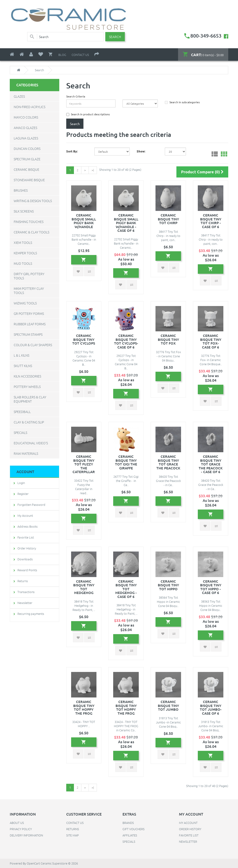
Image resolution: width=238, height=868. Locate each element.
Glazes (19, 96)
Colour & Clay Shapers (33, 345)
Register (23, 494)
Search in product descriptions (88, 114)
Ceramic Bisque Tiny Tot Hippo (168, 585)
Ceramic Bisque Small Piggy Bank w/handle (84, 221)
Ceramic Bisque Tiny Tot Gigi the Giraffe (126, 462)
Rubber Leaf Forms (30, 324)
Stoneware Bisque (29, 180)
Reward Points (27, 570)
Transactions (26, 592)
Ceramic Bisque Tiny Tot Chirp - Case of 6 (211, 221)
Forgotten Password (31, 505)
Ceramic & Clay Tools (31, 232)
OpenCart (33, 863)
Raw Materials (26, 453)
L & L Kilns (21, 355)
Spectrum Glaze (27, 159)
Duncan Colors (27, 148)
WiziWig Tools (25, 303)
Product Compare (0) (202, 172)
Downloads (25, 559)
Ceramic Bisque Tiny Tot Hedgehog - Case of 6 (126, 589)
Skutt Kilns (23, 366)
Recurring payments (31, 614)
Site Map (73, 835)
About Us (17, 823)
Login (21, 483)
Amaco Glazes (25, 128)
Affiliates (130, 835)
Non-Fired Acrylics (30, 107)
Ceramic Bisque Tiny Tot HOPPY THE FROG (84, 707)
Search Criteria (76, 96)
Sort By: (72, 151)
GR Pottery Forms (29, 313)
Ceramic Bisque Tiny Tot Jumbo (168, 705)
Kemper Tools (25, 253)
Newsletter (25, 603)
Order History (27, 548)
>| (93, 170)
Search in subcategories (182, 102)
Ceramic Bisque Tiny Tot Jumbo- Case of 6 (211, 707)
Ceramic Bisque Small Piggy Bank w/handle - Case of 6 (126, 223)
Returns (23, 581)
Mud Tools (23, 263)
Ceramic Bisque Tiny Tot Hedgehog (84, 587)
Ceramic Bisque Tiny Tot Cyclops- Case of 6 (126, 341)
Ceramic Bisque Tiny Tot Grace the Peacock (168, 462)
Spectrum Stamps (28, 334)
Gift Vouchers (134, 829)
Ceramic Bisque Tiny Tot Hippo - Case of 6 (211, 587)
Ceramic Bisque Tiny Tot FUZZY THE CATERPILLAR (84, 464)
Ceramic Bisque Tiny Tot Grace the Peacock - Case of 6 (211, 464)
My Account (25, 515)
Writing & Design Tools (33, 201)
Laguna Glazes (26, 138)
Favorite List (26, 537)
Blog (62, 55)
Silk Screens (24, 211)
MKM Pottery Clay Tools (29, 290)
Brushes (21, 190)
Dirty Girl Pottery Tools (29, 276)
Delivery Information (26, 835)
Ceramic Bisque (26, 169)
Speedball (22, 412)
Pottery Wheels (27, 387)
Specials (20, 432)
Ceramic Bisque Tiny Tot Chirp (168, 219)
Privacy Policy (21, 829)
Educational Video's (31, 443)
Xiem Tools (23, 242)
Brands (128, 823)
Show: (141, 151)
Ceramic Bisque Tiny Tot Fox (168, 339)
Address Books (28, 526)
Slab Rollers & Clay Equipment (30, 399)
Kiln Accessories (27, 376)
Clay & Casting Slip (29, 422)
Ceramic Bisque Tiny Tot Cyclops (84, 339)
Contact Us (80, 55)
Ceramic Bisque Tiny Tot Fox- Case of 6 (211, 341)
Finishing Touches (29, 222)
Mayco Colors (26, 117)
